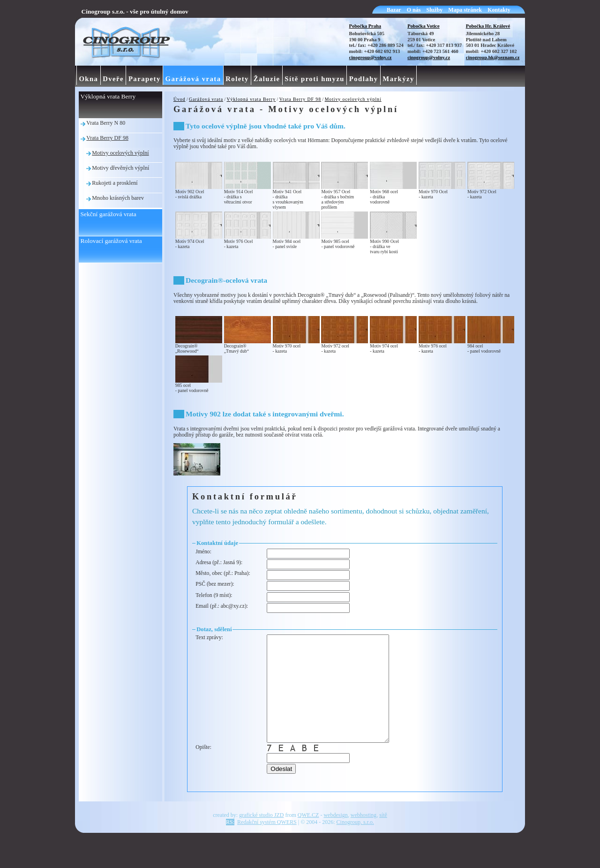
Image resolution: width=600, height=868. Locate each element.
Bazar (394, 10)
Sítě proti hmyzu (315, 79)
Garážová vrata (206, 99)
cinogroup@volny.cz (371, 57)
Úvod (180, 99)
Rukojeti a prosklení (115, 183)
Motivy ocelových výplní (353, 99)
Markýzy (398, 79)
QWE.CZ (308, 836)
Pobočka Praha (365, 26)
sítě (383, 836)
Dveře (113, 79)
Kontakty (499, 10)
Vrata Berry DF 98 (300, 99)
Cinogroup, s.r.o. (355, 843)
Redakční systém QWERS (267, 843)
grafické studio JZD (261, 836)
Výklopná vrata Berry (251, 99)
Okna (88, 79)
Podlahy (364, 79)
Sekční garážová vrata (109, 214)
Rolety (237, 79)
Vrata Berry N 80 (106, 123)
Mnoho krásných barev (118, 198)
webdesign (335, 836)
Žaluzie (267, 79)
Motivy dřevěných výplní (120, 168)
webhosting (364, 836)
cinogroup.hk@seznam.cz (493, 57)
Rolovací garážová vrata (111, 241)
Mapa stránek (465, 10)
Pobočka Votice (424, 26)
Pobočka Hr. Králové (488, 26)
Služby (435, 10)
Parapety (145, 79)
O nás (414, 10)
